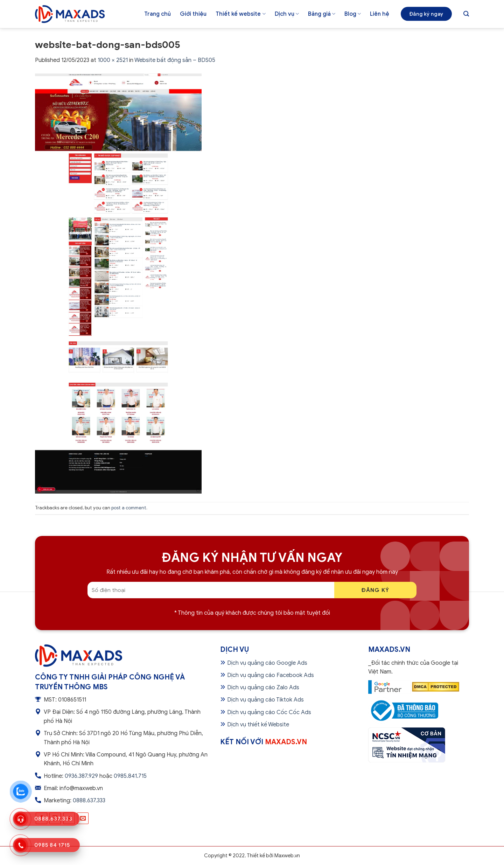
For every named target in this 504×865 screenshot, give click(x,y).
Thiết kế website (240, 14)
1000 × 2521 (113, 60)
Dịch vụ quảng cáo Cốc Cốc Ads (269, 712)
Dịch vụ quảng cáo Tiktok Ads (265, 700)
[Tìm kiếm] (466, 14)
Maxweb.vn (287, 856)
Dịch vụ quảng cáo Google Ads (267, 663)
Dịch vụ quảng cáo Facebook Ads (271, 675)
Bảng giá (322, 14)
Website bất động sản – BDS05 (175, 60)
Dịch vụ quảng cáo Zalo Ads (263, 688)
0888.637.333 (89, 801)
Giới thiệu (193, 14)
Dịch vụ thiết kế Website (258, 725)
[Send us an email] (83, 818)
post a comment (129, 508)
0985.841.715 (130, 776)
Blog (353, 14)
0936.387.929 (81, 776)
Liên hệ (380, 14)
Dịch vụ (287, 14)
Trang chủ (157, 14)
